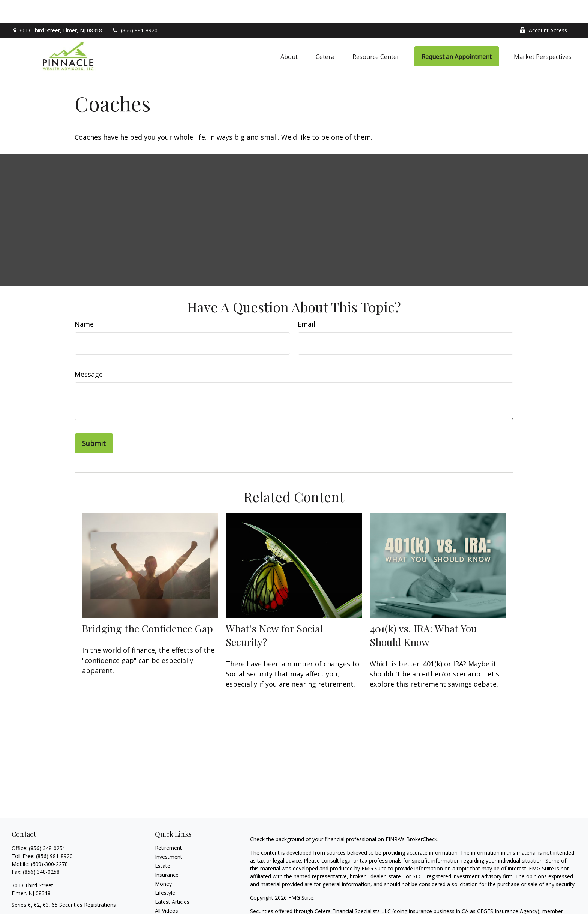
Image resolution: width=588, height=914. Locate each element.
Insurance (167, 852)
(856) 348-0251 (47, 826)
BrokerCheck (422, 817)
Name (84, 301)
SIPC (276, 897)
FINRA (258, 897)
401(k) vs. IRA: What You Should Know (423, 613)
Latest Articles (172, 879)
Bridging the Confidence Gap (148, 606)
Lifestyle (165, 870)
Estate (163, 843)
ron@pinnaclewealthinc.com (46, 895)
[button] (289, 34)
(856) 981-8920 (134, 8)
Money (163, 861)
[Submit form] (94, 421)
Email (307, 301)
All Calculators (172, 897)
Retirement (168, 825)
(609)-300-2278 (49, 841)
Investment (169, 834)
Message (89, 352)
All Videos (166, 888)
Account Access (543, 8)
